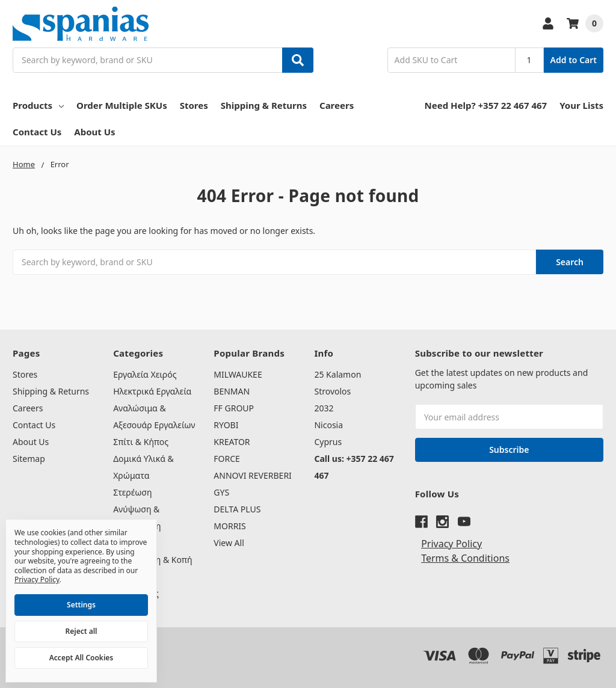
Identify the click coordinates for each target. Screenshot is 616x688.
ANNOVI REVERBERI (253, 475)
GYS (221, 492)
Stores (194, 105)
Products (38, 105)
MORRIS (229, 526)
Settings (81, 605)
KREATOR (232, 442)
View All (229, 543)
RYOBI (226, 425)
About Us (94, 132)
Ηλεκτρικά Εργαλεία (152, 391)
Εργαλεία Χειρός (145, 374)
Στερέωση (132, 492)
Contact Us (37, 132)
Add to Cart (574, 60)
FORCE (227, 459)
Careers (337, 105)
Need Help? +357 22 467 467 (486, 105)
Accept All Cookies (81, 658)
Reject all (82, 631)
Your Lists (581, 105)
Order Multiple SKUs (122, 105)
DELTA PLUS (237, 509)
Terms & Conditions (465, 558)
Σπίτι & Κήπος (141, 442)
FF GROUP (234, 408)
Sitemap (29, 459)
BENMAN (232, 391)
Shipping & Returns (264, 105)
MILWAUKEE (238, 374)
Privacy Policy (451, 544)
